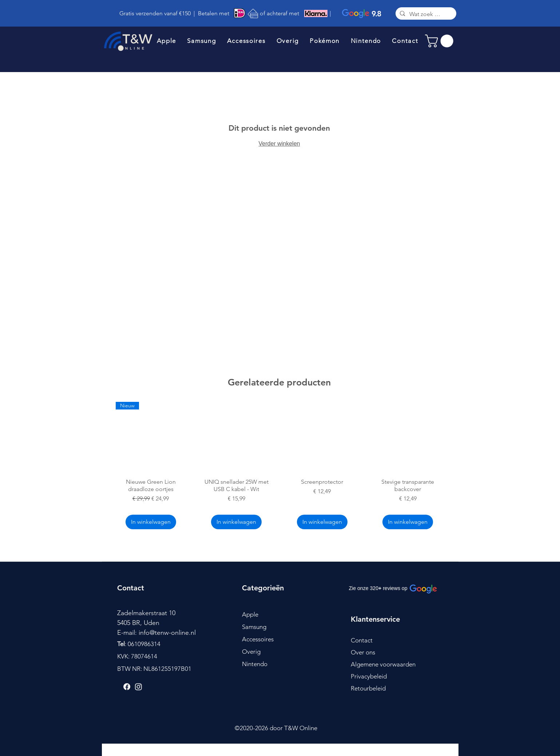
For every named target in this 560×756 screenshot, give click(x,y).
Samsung (254, 627)
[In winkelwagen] (151, 522)
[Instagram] (138, 687)
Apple (250, 614)
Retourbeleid (368, 688)
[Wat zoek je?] (425, 14)
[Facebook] (127, 687)
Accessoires (258, 639)
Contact (362, 640)
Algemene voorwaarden (383, 664)
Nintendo (255, 664)
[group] (279, 467)
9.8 (376, 14)
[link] (441, 41)
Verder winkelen (279, 144)
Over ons (363, 652)
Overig (251, 652)
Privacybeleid (369, 676)
